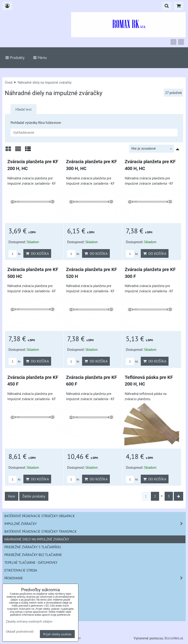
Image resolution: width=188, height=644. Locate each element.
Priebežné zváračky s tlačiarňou (33, 547)
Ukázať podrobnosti (20, 631)
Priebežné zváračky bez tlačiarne (33, 555)
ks (14, 254)
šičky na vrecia (17, 593)
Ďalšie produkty (34, 496)
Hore (12, 496)
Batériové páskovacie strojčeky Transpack (40, 531)
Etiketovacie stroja (21, 570)
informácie (14, 617)
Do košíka (37, 253)
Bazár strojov (16, 609)
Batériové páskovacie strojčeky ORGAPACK (40, 516)
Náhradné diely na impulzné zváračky (37, 539)
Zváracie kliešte (18, 586)
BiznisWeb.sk (174, 638)
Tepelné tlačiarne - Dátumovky (31, 562)
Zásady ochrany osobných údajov (29, 621)
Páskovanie (95, 578)
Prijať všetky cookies (57, 634)
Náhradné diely (18, 601)
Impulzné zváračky (95, 524)
